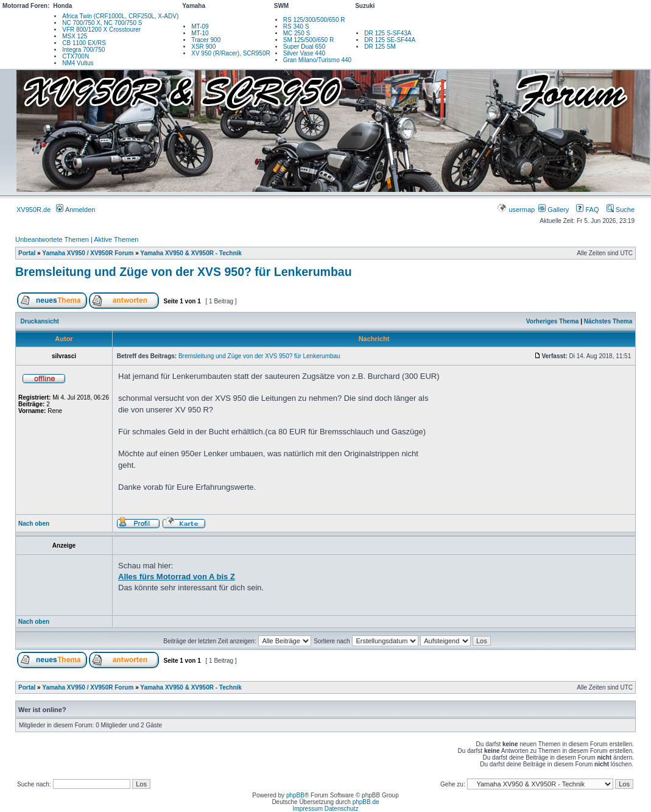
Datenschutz (342, 809)
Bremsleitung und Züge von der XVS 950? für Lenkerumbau (184, 272)
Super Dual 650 (304, 47)
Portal (27, 253)
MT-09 (200, 26)
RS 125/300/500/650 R (314, 20)
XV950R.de (33, 210)
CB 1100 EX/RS (84, 43)
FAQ (587, 210)
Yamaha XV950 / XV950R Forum (88, 253)
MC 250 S (297, 33)
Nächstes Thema (608, 321)
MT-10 (200, 33)
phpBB (295, 795)
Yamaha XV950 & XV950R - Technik (191, 253)
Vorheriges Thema (553, 321)
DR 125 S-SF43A (388, 33)
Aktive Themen (116, 239)
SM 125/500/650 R (308, 40)
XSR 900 (203, 47)
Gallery (554, 210)
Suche (621, 210)
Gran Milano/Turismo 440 (317, 60)
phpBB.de (366, 802)
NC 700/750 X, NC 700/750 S (102, 23)
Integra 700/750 (83, 50)
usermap (517, 210)
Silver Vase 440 (304, 53)
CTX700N (76, 56)
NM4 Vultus (78, 63)
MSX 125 (75, 36)
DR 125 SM (380, 47)
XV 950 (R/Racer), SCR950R (231, 53)
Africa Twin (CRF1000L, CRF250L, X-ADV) (120, 16)
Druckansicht (40, 321)
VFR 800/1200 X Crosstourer (101, 30)
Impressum (308, 809)
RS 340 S (296, 26)
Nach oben (34, 524)
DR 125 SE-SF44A (390, 40)
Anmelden (76, 210)
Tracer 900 (206, 40)
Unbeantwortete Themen (52, 239)
